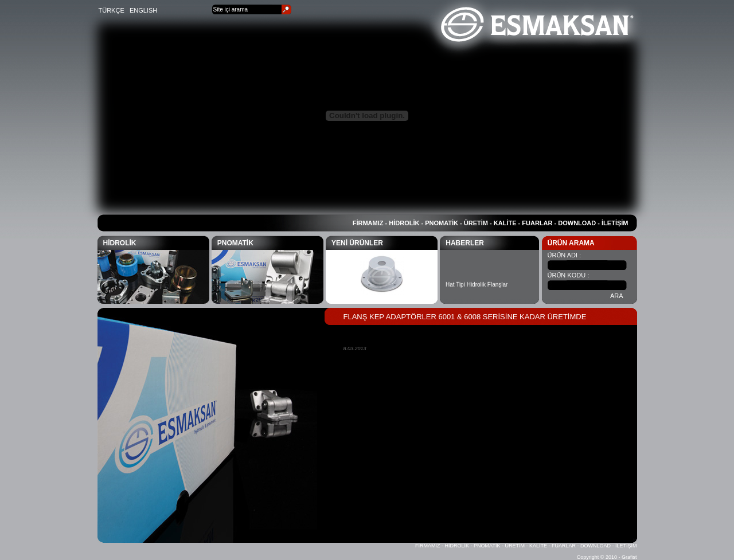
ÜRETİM (476, 223)
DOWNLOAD (577, 223)
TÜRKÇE (112, 10)
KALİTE (505, 223)
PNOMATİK (442, 223)
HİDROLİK (404, 223)
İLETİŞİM (615, 223)
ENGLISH (143, 10)
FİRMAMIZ (368, 223)
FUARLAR (537, 223)
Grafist (629, 557)
